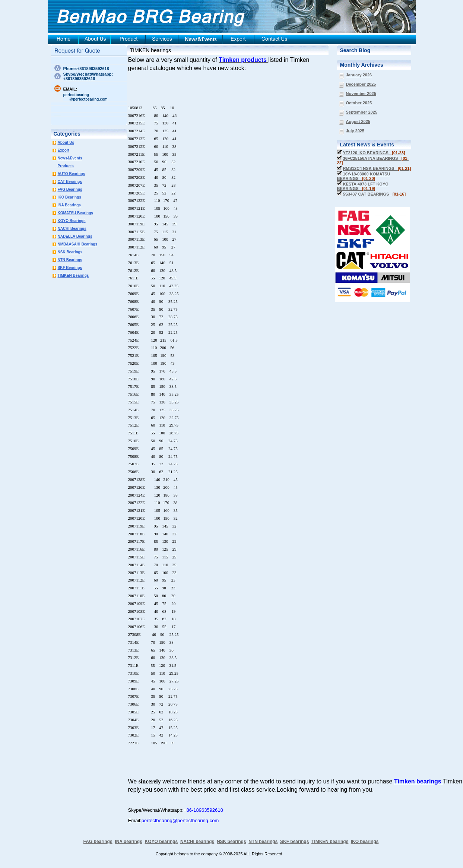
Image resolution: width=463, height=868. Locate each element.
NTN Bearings (70, 260)
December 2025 (361, 84)
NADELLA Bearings (75, 236)
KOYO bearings (161, 842)
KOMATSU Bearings (75, 213)
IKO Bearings (69, 197)
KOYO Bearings (72, 221)
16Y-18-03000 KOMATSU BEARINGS (364, 176)
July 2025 (355, 131)
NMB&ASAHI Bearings (78, 244)
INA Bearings (69, 205)
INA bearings (129, 842)
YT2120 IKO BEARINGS (374, 153)
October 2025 (359, 103)
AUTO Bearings (72, 174)
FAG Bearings (70, 189)
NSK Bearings (70, 252)
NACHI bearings (197, 842)
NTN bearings (263, 842)
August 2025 (358, 121)
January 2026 (359, 75)
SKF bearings (294, 842)
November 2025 (361, 94)
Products (66, 166)
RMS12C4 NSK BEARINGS (377, 168)
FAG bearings (98, 842)
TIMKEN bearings (150, 50)
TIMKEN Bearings (73, 275)
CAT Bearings (70, 182)
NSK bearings (232, 842)
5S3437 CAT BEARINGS (375, 194)
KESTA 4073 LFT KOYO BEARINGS (363, 186)
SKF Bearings (70, 268)
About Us (66, 142)
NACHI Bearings (72, 229)
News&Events (70, 158)
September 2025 (362, 112)
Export (64, 150)
